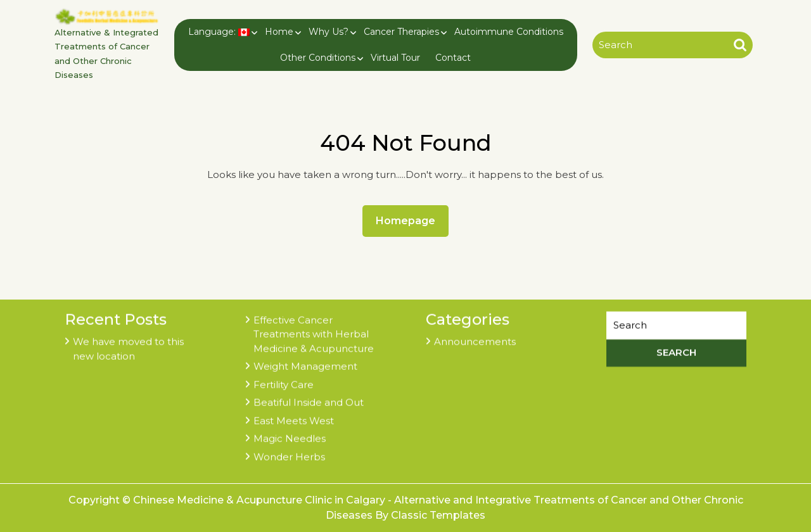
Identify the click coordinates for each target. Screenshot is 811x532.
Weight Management (305, 365)
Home (279, 32)
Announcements (475, 340)
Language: (219, 32)
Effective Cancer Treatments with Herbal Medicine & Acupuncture (314, 332)
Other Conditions (318, 58)
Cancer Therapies (401, 32)
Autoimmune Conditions (509, 32)
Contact (453, 58)
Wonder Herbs (289, 455)
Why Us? (329, 32)
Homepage (411, 220)
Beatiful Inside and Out (309, 401)
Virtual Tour (395, 58)
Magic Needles (290, 437)
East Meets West (294, 419)
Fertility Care (284, 383)
